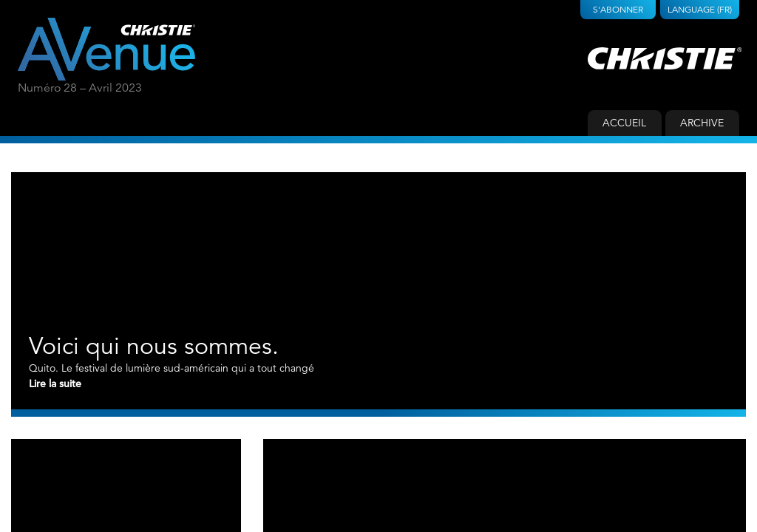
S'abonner (618, 9)
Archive (702, 123)
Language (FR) (700, 9)
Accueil (624, 123)
